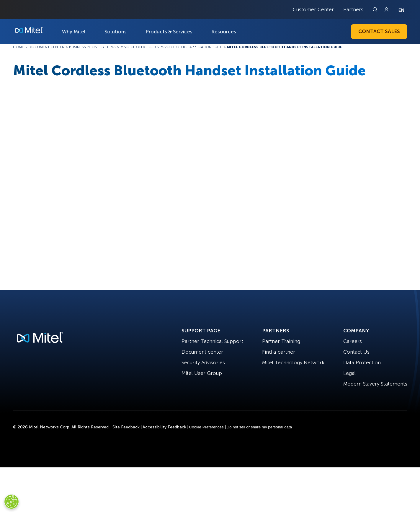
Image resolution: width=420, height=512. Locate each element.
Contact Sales (379, 31)
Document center (202, 352)
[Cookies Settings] (12, 502)
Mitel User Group (202, 373)
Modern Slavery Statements (375, 384)
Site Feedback (126, 427)
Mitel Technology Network (293, 363)
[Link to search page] (376, 9)
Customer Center (313, 9)
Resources (224, 32)
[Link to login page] (386, 9)
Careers (353, 341)
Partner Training (281, 341)
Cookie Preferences (206, 427)
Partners (353, 9)
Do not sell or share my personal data (259, 427)
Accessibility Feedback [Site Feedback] (164, 427)
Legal (349, 373)
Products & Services (169, 32)
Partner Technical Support (212, 341)
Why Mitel (74, 32)
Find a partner (279, 352)
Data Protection (362, 363)
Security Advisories (203, 363)
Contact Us (356, 352)
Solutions (116, 32)
